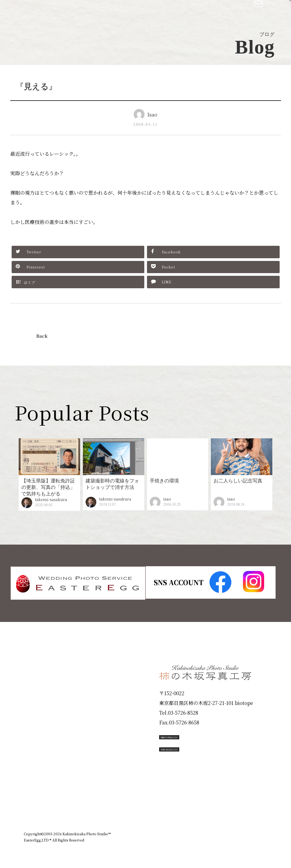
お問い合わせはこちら (200, 761)
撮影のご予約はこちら (200, 736)
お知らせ (220, 804)
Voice (34, 761)
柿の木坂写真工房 (49, 10)
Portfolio (39, 723)
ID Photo (40, 684)
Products (39, 703)
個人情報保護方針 (252, 804)
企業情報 (195, 804)
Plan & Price (46, 665)
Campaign (42, 742)
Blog (32, 781)
